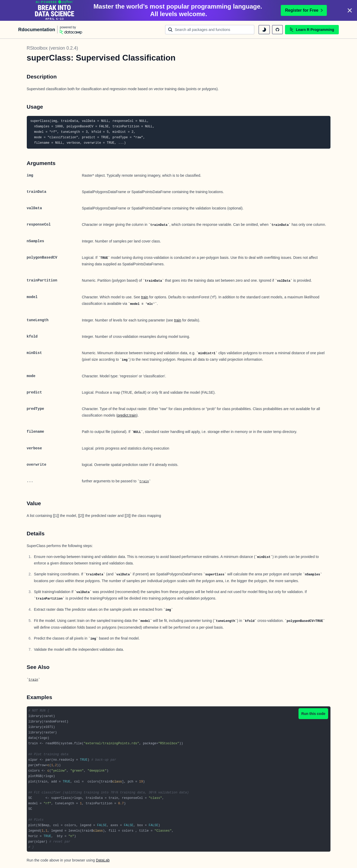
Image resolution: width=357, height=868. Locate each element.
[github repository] (277, 30)
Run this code (313, 714)
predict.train (127, 415)
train (145, 297)
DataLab (103, 860)
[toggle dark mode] (264, 30)
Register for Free (304, 10)
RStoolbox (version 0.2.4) (52, 48)
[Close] (350, 10)
